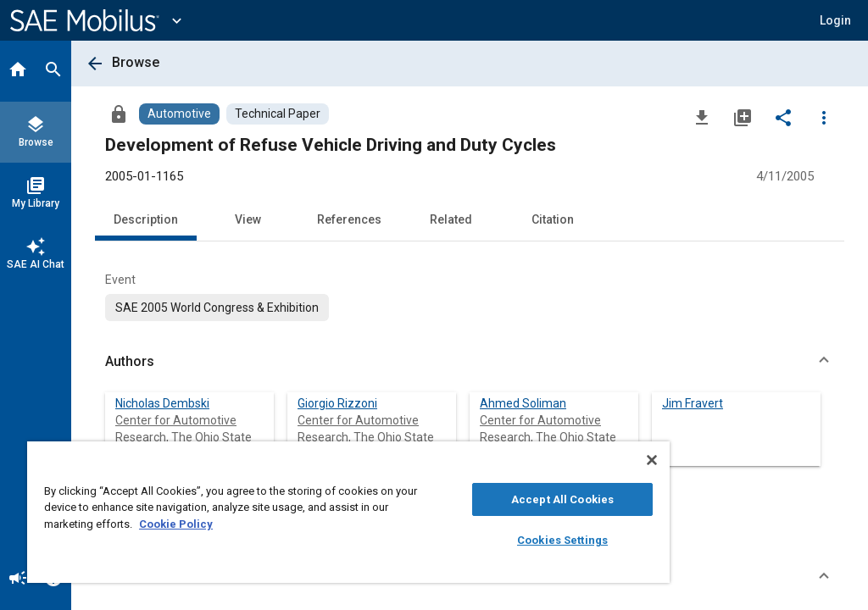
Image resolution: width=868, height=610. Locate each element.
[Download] (702, 117)
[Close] (652, 460)
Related (451, 219)
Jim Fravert (693, 403)
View (248, 219)
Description (146, 219)
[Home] (18, 71)
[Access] (119, 114)
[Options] (824, 117)
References (349, 219)
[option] (217, 308)
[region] (348, 512)
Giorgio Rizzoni (337, 403)
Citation (553, 219)
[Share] (783, 117)
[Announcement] (18, 579)
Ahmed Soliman (523, 403)
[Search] (53, 71)
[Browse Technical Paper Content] (278, 114)
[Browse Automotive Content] (179, 114)
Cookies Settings (562, 540)
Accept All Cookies (562, 499)
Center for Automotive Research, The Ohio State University (184, 437)
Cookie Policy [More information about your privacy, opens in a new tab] (176, 524)
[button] (835, 20)
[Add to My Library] (743, 117)
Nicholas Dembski (162, 403)
